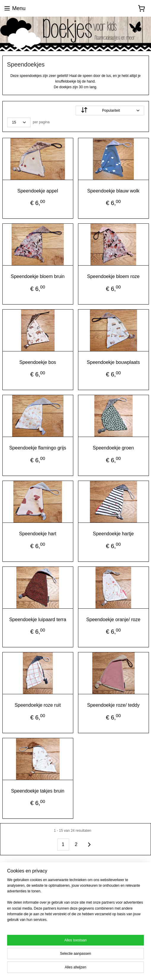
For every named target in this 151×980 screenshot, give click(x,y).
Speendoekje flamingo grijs (38, 448)
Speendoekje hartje (113, 534)
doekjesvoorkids (22, 882)
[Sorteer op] (110, 110)
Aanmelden (21, 931)
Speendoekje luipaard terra (38, 619)
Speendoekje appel (38, 191)
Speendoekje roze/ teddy (113, 705)
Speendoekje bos (38, 362)
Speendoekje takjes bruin (38, 791)
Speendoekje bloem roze (113, 276)
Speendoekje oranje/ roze (113, 619)
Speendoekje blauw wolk (113, 191)
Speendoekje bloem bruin (38, 276)
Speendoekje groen (113, 448)
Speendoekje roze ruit (38, 705)
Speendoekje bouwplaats (113, 362)
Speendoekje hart (38, 534)
